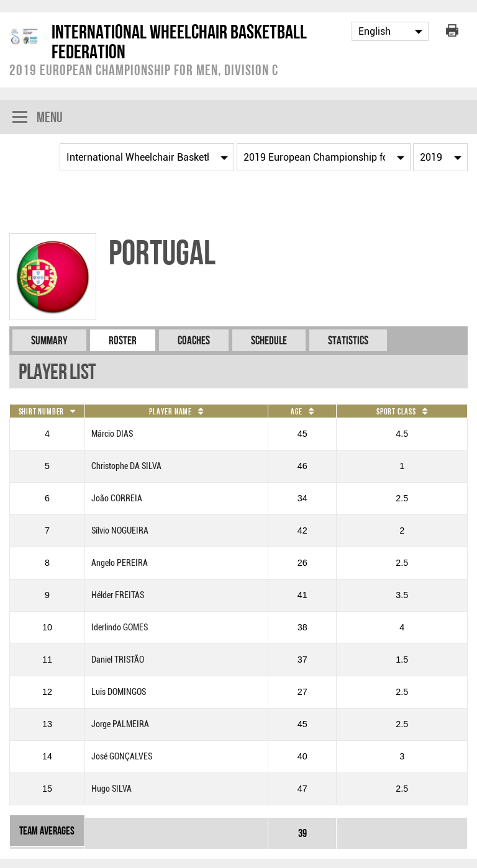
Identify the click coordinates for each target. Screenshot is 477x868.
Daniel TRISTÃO (118, 660)
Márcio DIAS (112, 434)
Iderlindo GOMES (120, 628)
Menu (38, 118)
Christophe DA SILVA (126, 466)
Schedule (269, 340)
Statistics (348, 340)
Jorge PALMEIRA (120, 724)
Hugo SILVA (111, 789)
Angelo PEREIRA (120, 563)
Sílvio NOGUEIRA (120, 531)
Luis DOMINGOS (119, 692)
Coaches (194, 340)
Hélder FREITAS (118, 595)
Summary (49, 340)
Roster (123, 340)
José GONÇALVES (122, 757)
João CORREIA (117, 499)
